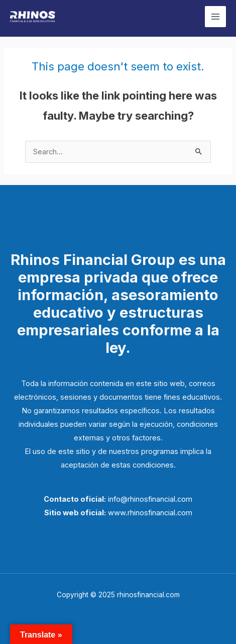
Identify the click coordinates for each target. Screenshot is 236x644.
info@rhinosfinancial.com (150, 499)
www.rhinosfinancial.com (150, 513)
